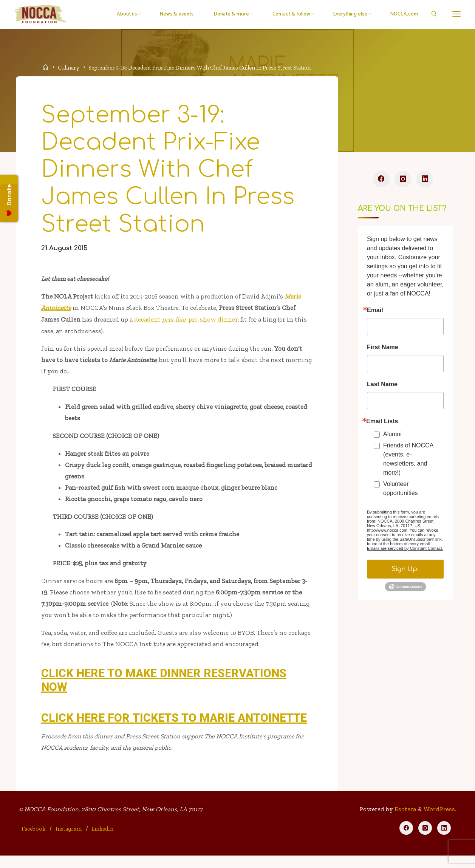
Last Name (382, 386)
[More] (455, 14)
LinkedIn (103, 840)
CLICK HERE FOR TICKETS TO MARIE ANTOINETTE (175, 728)
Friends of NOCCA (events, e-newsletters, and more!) (408, 460)
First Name (383, 349)
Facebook (34, 840)
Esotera (404, 821)
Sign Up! (405, 571)
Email (375, 312)
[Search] (432, 15)
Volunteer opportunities (401, 490)
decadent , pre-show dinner (186, 323)
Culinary (70, 67)
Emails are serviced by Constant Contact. (405, 550)
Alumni (392, 436)
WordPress (439, 821)
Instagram (69, 840)
